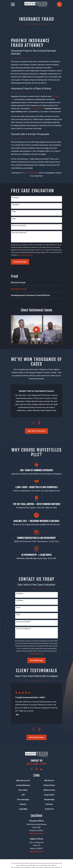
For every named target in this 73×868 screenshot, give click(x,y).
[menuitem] (36, 283)
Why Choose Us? (23, 781)
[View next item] (39, 423)
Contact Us (49, 809)
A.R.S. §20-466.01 (37, 109)
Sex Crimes (23, 790)
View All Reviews (37, 737)
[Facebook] (32, 769)
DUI (23, 795)
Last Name (16, 205)
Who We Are (49, 781)
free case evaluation (31, 173)
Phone (14, 212)
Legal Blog (23, 809)
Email (14, 219)
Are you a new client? (19, 226)
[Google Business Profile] (41, 769)
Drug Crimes (49, 795)
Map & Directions (36, 834)
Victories (49, 804)
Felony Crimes (49, 785)
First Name (16, 198)
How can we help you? (19, 233)
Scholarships (49, 800)
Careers (23, 804)
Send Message (20, 262)
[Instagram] (36, 769)
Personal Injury (23, 800)
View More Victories (36, 431)
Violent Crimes (49, 790)
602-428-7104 (36, 764)
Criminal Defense (23, 785)
